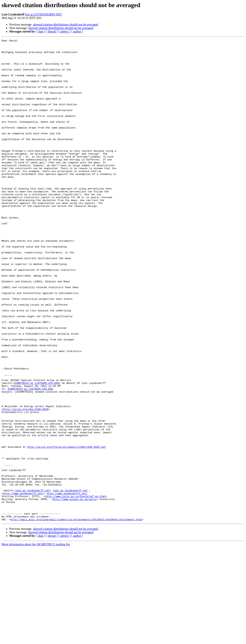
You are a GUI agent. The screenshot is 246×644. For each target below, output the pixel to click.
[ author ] (77, 31)
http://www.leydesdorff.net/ (24, 584)
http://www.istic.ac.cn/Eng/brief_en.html (75, 588)
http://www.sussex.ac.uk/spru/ (75, 591)
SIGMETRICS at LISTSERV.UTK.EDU (36, 452)
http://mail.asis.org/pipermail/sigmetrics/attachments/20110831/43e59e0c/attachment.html (76, 616)
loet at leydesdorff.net (32, 581)
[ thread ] (52, 31)
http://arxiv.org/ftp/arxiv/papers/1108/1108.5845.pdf (67, 529)
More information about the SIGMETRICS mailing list (36, 641)
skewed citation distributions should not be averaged (66, 24)
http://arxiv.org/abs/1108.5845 (26, 483)
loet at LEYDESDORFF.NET (44, 14)
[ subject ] (64, 31)
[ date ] (41, 31)
